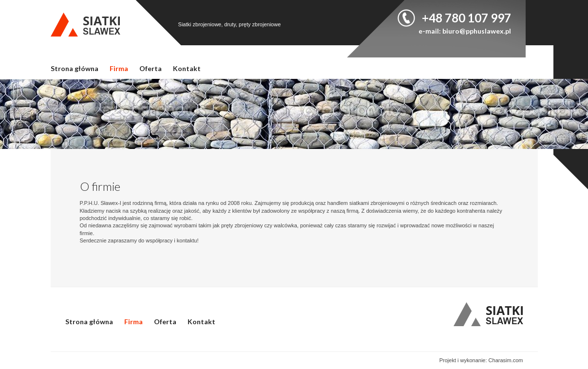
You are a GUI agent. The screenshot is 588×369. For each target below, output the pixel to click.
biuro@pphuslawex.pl (477, 31)
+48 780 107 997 (466, 18)
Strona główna (75, 68)
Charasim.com (506, 360)
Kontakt (187, 68)
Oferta (151, 68)
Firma (119, 68)
